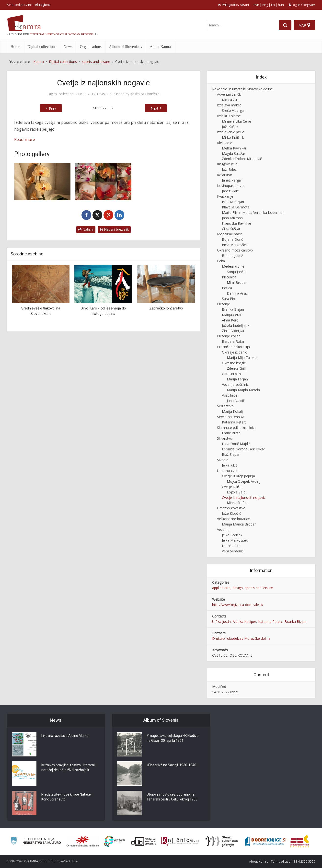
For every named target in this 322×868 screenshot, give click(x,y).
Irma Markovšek (235, 245)
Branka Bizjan (233, 202)
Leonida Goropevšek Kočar (243, 449)
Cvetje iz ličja (232, 487)
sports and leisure (259, 588)
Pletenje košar (228, 336)
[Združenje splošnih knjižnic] (300, 841)
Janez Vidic (230, 191)
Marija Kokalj (232, 411)
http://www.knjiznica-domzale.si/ (238, 605)
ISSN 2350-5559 (304, 861)
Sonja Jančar (237, 272)
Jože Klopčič (231, 513)
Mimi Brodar (237, 282)
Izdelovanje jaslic (230, 132)
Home (15, 47)
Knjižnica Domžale (145, 94)
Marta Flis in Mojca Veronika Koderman (253, 212)
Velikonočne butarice (233, 519)
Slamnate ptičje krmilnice (237, 428)
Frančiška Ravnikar (237, 223)
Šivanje (223, 460)
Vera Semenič (233, 551)
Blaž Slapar (231, 454)
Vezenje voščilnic (235, 384)
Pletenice (229, 277)
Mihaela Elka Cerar (237, 121)
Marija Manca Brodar (239, 524)
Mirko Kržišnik (233, 137)
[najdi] (285, 25)
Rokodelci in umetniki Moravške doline (242, 89)
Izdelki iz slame (229, 116)
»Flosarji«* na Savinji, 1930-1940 (171, 765)
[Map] (305, 25)
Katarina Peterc (234, 422)
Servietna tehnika (231, 417)
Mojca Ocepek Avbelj (244, 481)
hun (281, 5)
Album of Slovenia (124, 47)
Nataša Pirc (231, 546)
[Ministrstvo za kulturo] (36, 841)
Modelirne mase (230, 234)
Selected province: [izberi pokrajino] (29, 5)
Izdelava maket (229, 105)
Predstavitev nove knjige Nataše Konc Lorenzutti (66, 797)
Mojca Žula (231, 100)
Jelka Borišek (232, 535)
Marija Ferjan (237, 379)
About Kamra (161, 47)
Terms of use (281, 861)
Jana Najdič (236, 401)
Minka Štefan (237, 503)
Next (155, 108)
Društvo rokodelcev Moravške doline (241, 638)
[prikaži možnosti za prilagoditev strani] (233, 5)
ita (273, 5)
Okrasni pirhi (232, 374)
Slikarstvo (225, 438)
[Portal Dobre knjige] (265, 841)
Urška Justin (221, 622)
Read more (25, 139)
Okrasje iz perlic (234, 352)
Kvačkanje (225, 196)
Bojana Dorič (232, 239)
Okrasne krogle (234, 363)
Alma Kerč (230, 320)
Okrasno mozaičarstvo (235, 250)
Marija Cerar (232, 315)
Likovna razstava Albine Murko (65, 736)
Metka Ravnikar (234, 148)
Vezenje (223, 530)
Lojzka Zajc (236, 492)
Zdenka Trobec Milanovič (242, 159)
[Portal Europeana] (115, 841)
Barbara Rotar (233, 341)
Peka (221, 261)
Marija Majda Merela (243, 390)
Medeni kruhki (233, 266)
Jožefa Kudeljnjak (236, 325)
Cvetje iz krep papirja (238, 476)
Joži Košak (230, 127)
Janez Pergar (232, 180)
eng (265, 5)
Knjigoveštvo (227, 164)
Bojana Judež (232, 256)
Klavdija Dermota (236, 207)
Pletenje (224, 304)
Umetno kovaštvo (231, 508)
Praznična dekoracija (233, 347)
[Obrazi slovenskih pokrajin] (222, 841)
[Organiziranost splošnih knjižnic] (83, 841)
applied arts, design (227, 588)
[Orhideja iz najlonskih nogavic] (42, 182)
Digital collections (42, 47)
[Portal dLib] (144, 841)
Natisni (86, 229)
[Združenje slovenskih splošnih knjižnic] (180, 841)
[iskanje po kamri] (242, 25)
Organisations (91, 47)
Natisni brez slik (114, 229)
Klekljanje (225, 143)
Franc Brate (231, 433)
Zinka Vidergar (233, 331)
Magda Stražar (234, 154)
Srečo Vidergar (233, 110)
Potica (227, 288)
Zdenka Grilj (236, 368)
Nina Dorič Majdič (236, 444)
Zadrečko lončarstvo (166, 308)
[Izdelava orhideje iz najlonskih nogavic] (103, 182)
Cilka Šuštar (231, 229)
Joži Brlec (229, 169)
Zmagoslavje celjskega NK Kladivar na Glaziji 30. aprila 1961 (173, 738)
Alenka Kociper (244, 622)
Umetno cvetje (229, 471)
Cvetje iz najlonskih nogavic (244, 497)
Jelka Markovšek (235, 540)
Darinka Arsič (237, 293)
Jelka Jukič (230, 465)
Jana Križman (232, 218)
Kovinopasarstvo (230, 186)
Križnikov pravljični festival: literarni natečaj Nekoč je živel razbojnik (68, 767)
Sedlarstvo (225, 406)
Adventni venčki (229, 94)
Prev (52, 108)
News (68, 47)
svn (256, 5)
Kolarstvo (225, 175)
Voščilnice (230, 395)
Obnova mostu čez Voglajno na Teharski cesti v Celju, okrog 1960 (172, 797)
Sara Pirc (229, 299)
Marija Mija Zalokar (242, 358)
